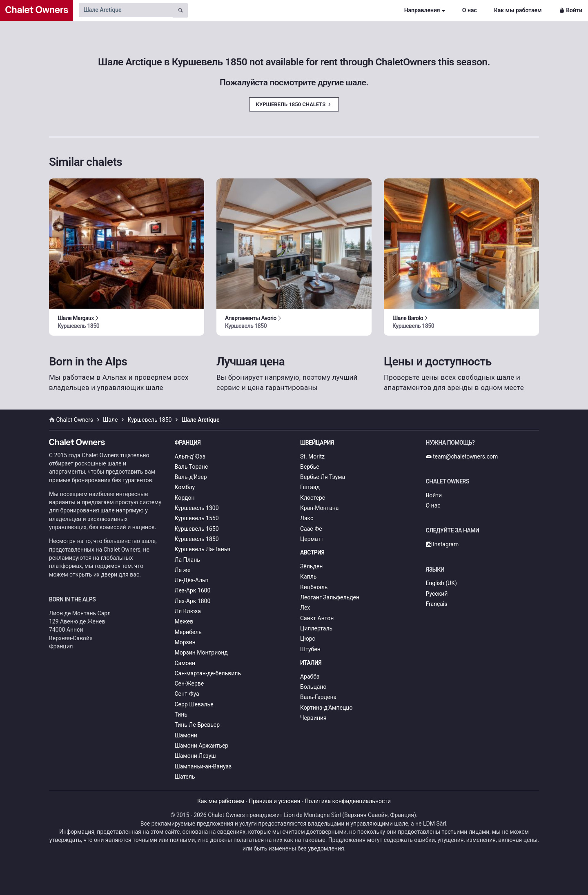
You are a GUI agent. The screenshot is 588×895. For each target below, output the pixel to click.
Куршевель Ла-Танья (203, 549)
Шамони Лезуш (195, 756)
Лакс (307, 518)
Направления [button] (422, 10)
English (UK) (441, 583)
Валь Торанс (192, 467)
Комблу (185, 487)
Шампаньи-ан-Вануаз (203, 766)
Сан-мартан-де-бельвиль (208, 673)
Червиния (313, 718)
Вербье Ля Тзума (323, 477)
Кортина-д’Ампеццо (326, 708)
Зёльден (311, 566)
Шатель (185, 777)
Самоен (185, 663)
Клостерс (313, 498)
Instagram (442, 544)
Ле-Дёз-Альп (192, 580)
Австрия (312, 552)
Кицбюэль (314, 587)
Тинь (181, 715)
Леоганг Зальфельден (330, 597)
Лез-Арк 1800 (193, 601)
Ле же (183, 570)
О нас (470, 10)
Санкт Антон (317, 618)
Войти (571, 10)
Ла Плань (187, 560)
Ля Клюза (188, 611)
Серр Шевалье (194, 704)
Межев (184, 621)
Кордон (185, 498)
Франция (188, 443)
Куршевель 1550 (197, 518)
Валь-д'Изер (191, 477)
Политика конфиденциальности (348, 801)
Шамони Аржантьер (202, 746)
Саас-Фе (311, 529)
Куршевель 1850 (197, 539)
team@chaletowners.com (462, 456)
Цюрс (308, 639)
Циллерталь (316, 628)
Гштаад (310, 487)
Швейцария (317, 443)
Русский (437, 594)
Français (437, 604)
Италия (311, 663)
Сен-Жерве (189, 683)
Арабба (310, 677)
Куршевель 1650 (197, 529)
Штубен (310, 649)
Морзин (185, 642)
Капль (308, 577)
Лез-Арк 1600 (193, 590)
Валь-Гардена (318, 697)
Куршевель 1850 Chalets (294, 104)
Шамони (186, 735)
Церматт (312, 539)
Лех (305, 608)
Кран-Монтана (319, 508)
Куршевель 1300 (197, 508)
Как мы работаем (518, 10)
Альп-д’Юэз (190, 456)
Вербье (310, 467)
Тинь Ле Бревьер (197, 725)
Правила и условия (274, 801)
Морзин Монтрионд (201, 652)
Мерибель (188, 632)
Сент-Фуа (187, 694)
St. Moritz (312, 456)
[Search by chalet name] (126, 10)
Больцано (313, 687)
